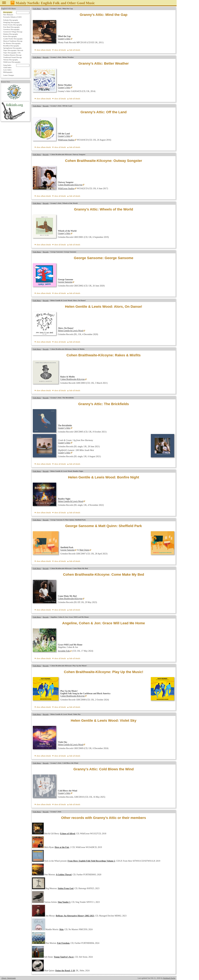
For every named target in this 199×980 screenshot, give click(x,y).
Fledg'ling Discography (11, 22)
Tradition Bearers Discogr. (13, 55)
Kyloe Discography (10, 36)
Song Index (7, 65)
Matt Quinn (84, 550)
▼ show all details (59, 50)
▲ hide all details (74, 50)
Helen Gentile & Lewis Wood (71, 331)
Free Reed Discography (12, 27)
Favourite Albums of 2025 (12, 17)
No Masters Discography (12, 43)
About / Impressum (8, 978)
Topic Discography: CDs (12, 53)
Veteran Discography (11, 60)
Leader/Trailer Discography (13, 39)
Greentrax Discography (11, 29)
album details (46, 50)
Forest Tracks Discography (13, 25)
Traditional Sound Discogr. (13, 57)
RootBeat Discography (11, 46)
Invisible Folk (64, 651)
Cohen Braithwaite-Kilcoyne (70, 185)
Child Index (7, 67)
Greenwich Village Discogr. (13, 32)
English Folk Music (9, 9)
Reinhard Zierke (169, 978)
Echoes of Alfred (68, 834)
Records (46, 9)
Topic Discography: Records (13, 50)
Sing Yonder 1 (64, 902)
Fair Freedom (63, 943)
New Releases (8, 15)
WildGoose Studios (66, 140)
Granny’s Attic (64, 39)
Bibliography (8, 72)
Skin (61, 929)
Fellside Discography (11, 20)
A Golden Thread (64, 875)
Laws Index (7, 70)
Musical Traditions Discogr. (13, 41)
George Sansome (65, 282)
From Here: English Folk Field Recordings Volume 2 (91, 861)
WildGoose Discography (12, 62)
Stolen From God (66, 888)
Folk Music (37, 9)
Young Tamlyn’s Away (64, 957)
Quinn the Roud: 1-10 (65, 971)
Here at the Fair (62, 847)
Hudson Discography (11, 34)
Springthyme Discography (12, 48)
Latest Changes (9, 75)
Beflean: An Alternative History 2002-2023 (75, 916)
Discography (8, 12)
